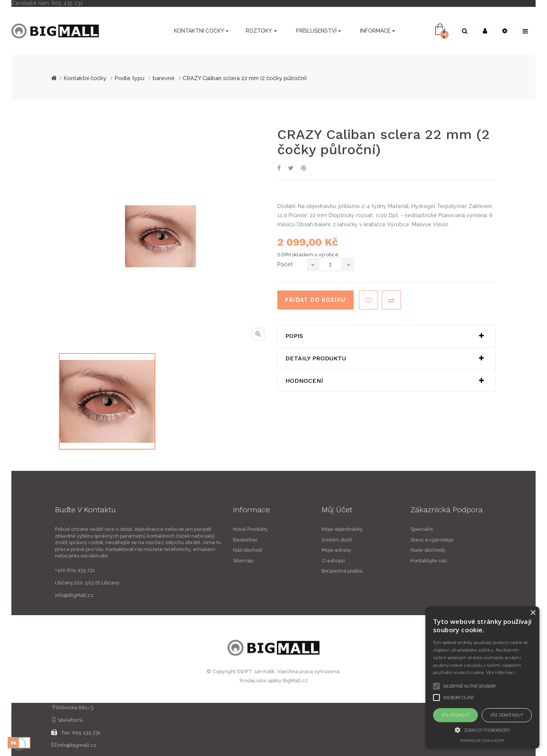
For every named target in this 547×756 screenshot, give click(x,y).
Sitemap (190, 561)
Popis (294, 336)
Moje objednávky (395, 529)
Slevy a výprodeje (485, 540)
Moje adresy (390, 550)
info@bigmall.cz (77, 745)
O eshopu (387, 561)
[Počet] (330, 264)
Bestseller (192, 540)
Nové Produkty (197, 529)
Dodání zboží (390, 540)
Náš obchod (194, 550)
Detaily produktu (316, 358)
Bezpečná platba (395, 571)
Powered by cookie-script (482, 741)
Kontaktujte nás (482, 561)
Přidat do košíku (315, 300)
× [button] (533, 613)
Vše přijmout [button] (456, 715)
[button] (482, 730)
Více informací (500, 672)
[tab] (387, 336)
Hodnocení (304, 381)
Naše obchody (481, 550)
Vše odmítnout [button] (507, 715)
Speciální (475, 529)
